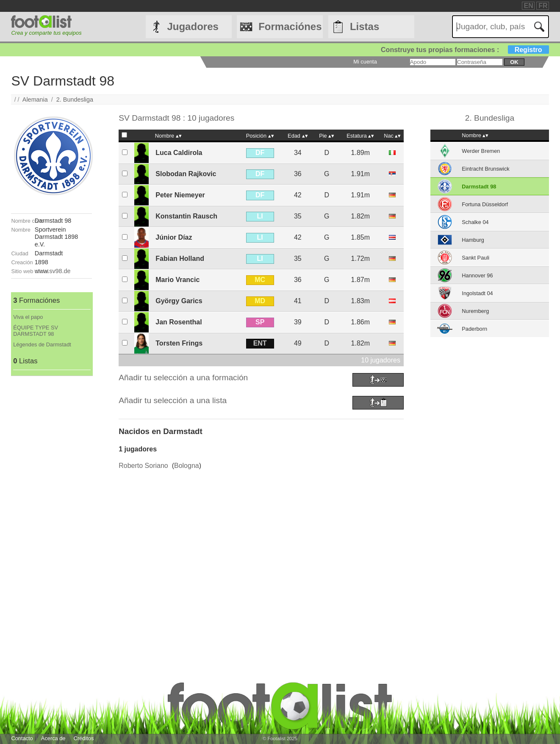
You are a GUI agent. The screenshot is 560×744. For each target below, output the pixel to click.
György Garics (179, 301)
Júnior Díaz (174, 237)
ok (514, 62)
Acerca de (53, 738)
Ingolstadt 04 (477, 293)
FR (543, 6)
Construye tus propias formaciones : (465, 50)
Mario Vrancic (177, 280)
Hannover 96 (477, 275)
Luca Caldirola (179, 153)
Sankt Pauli (475, 258)
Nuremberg (475, 311)
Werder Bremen (481, 151)
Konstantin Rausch (186, 216)
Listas (365, 26)
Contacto (22, 738)
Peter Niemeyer (180, 195)
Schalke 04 (475, 222)
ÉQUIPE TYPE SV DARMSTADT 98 (36, 331)
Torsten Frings (179, 343)
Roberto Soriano (143, 466)
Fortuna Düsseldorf (485, 204)
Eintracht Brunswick (485, 169)
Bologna (187, 466)
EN (529, 6)
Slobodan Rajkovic (186, 174)
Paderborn (474, 329)
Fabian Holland (180, 259)
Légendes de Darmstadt (42, 344)
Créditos (84, 738)
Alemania (35, 100)
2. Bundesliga (75, 100)
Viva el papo (28, 317)
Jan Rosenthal (179, 322)
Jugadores (193, 26)
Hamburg (473, 240)
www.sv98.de (53, 271)
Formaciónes (290, 26)
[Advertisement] (51, 503)
